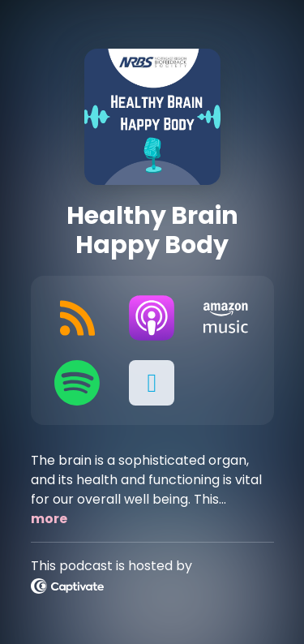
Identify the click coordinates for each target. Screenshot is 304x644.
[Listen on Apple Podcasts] (152, 318)
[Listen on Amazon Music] (226, 318)
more (49, 519)
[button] (152, 383)
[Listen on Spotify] (78, 383)
